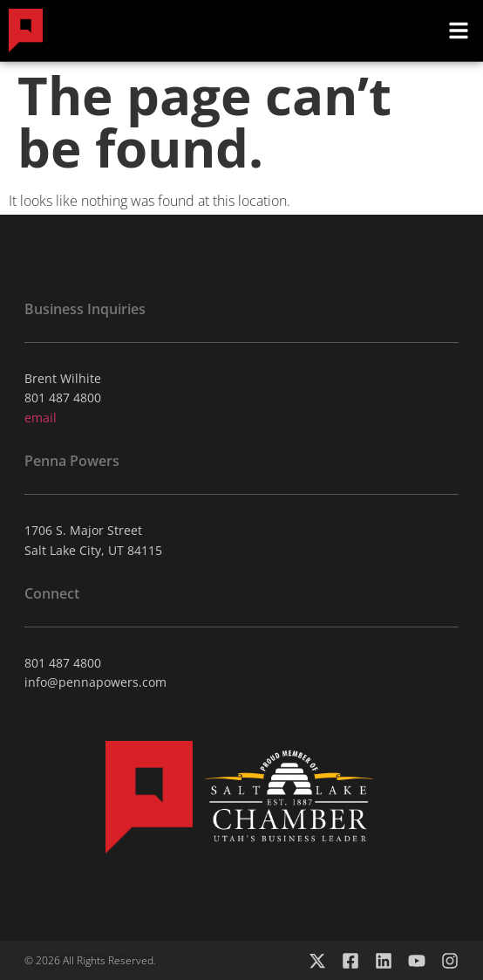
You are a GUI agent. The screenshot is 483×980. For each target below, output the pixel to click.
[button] (459, 31)
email (41, 418)
